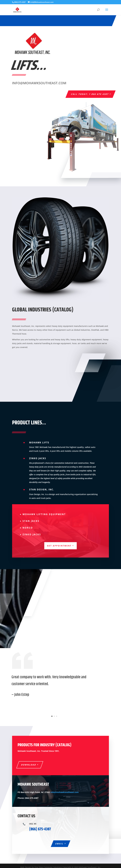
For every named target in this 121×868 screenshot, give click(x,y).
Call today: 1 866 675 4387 (90, 94)
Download (29, 765)
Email (59, 844)
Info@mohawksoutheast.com (65, 792)
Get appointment (59, 546)
